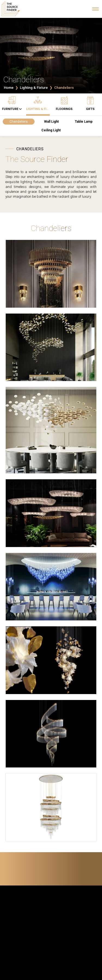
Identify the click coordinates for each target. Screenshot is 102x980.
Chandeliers (19, 122)
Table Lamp (84, 122)
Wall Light (51, 122)
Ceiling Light (51, 130)
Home (9, 88)
